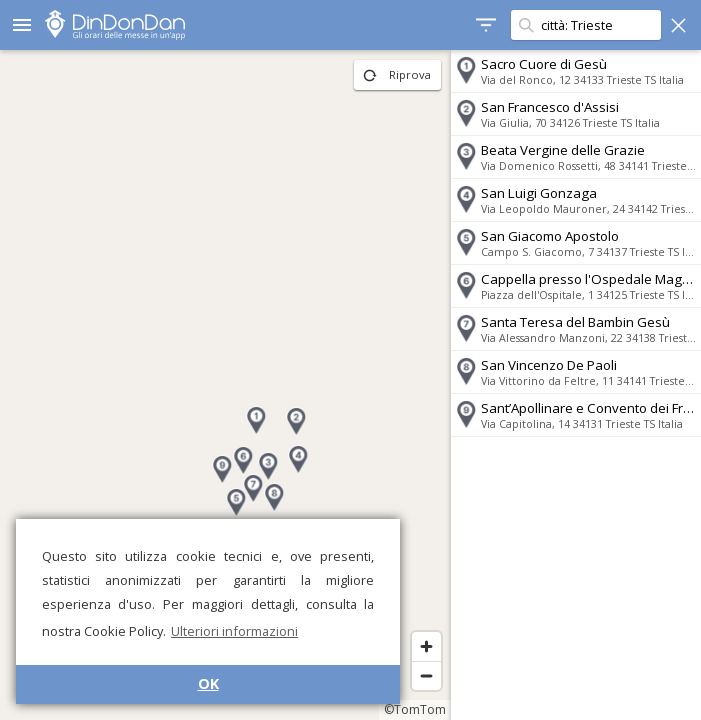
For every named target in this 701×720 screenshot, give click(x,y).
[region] (225, 385)
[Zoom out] (426, 675)
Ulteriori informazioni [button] (234, 631)
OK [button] (208, 683)
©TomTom (415, 709)
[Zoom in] (426, 646)
